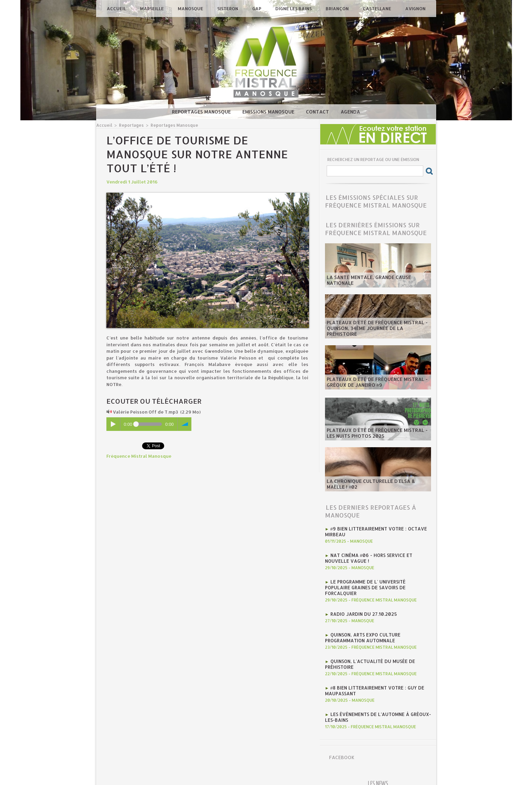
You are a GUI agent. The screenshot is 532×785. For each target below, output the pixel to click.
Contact (318, 112)
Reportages (130, 125)
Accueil (117, 8)
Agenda (350, 112)
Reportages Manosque (202, 112)
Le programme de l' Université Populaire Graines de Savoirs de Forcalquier (377, 583)
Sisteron (228, 8)
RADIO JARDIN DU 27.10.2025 (363, 606)
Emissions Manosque (269, 112)
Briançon (338, 8)
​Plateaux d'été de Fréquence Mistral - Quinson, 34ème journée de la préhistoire (377, 331)
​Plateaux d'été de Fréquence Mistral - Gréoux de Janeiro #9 (374, 382)
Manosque (191, 8)
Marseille (152, 8)
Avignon (415, 8)
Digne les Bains (294, 8)
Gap (257, 8)
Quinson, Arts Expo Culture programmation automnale (362, 629)
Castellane (377, 8)
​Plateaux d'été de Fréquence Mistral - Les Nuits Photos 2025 (374, 433)
